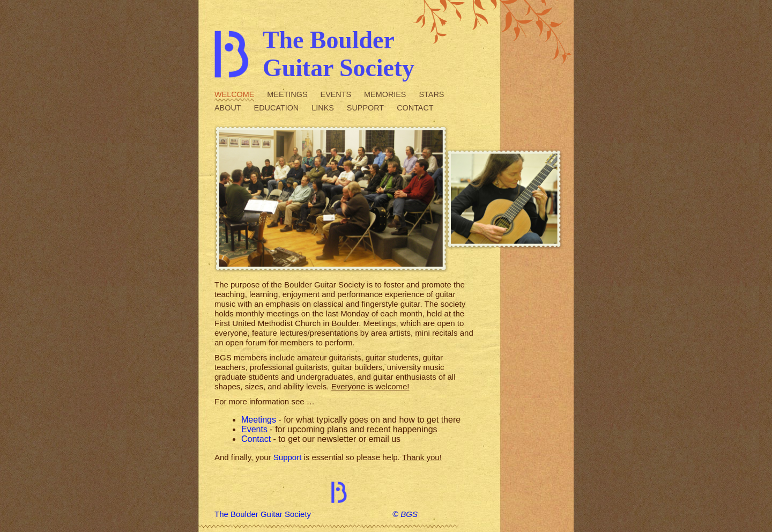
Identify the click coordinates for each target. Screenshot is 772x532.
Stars (431, 94)
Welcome (234, 94)
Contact (415, 108)
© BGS (405, 514)
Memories (385, 94)
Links (323, 108)
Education (277, 108)
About (228, 108)
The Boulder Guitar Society (263, 514)
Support (365, 108)
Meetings (287, 94)
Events (336, 94)
